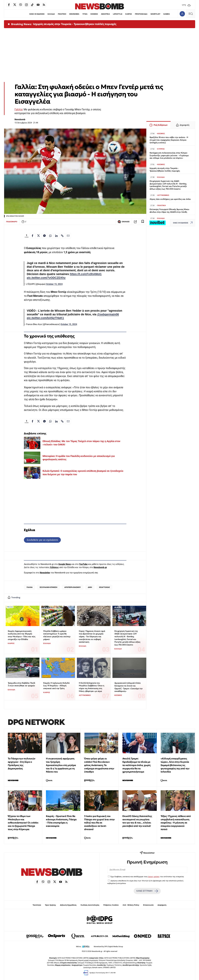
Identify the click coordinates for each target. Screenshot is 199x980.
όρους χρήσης (154, 877)
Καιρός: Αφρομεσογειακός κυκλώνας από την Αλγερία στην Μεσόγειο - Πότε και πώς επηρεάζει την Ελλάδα (22, 635)
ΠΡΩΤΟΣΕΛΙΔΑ (141, 14)
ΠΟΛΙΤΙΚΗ (62, 14)
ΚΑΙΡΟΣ (129, 14)
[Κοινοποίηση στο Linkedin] (56, 236)
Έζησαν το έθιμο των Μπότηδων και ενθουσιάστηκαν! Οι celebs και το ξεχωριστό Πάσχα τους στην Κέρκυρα (23, 823)
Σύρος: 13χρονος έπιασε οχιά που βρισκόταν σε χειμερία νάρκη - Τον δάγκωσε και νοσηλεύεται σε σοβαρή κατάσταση (92, 637)
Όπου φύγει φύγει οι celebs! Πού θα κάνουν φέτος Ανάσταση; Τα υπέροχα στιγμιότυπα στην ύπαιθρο (99, 765)
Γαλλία (19, 110)
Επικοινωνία (148, 905)
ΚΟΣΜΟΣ (94, 14)
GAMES (167, 14)
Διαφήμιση (162, 905)
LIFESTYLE (118, 14)
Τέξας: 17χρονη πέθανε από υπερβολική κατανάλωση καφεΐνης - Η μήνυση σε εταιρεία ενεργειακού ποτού (176, 823)
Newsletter (45, 573)
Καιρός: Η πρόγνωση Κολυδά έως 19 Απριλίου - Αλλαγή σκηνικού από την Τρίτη (56, 686)
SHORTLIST (155, 14)
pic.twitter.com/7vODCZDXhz (46, 278)
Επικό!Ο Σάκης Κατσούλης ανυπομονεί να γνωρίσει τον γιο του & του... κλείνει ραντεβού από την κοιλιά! (137, 821)
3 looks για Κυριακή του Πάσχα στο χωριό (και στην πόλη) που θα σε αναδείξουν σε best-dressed (99, 823)
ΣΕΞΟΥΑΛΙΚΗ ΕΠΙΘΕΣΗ (49, 587)
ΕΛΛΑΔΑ (51, 14)
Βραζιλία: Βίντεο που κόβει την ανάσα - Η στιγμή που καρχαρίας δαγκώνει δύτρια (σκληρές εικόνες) (169, 140)
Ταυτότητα (37, 905)
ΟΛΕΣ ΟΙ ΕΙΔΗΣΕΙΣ (37, 14)
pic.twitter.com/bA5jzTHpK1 (45, 318)
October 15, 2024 (54, 284)
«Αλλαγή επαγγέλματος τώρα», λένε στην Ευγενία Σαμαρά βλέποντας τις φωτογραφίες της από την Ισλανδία (175, 765)
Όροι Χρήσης (50, 905)
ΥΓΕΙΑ (85, 14)
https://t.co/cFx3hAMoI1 (86, 274)
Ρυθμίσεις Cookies (111, 905)
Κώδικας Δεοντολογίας (90, 905)
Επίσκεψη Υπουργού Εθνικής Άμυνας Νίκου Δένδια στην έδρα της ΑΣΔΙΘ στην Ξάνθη (169, 211)
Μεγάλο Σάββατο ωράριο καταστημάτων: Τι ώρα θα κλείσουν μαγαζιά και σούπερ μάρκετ (57, 635)
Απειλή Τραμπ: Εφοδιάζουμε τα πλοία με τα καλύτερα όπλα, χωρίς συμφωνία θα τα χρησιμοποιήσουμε (137, 765)
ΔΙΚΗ (90, 587)
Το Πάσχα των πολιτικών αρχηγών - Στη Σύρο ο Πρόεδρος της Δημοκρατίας (22, 763)
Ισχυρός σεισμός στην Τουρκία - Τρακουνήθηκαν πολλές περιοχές (75, 24)
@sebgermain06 (108, 314)
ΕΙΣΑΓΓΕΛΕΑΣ (104, 587)
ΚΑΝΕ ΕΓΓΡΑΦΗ (147, 891)
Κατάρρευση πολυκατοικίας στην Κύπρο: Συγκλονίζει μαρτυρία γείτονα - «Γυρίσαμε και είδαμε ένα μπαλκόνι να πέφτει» (169, 155)
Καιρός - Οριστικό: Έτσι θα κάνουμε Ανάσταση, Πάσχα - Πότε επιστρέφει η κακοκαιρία (61, 821)
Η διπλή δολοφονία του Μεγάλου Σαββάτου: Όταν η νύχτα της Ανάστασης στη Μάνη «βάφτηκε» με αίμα (91, 687)
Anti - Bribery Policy (131, 905)
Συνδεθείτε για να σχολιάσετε (42, 540)
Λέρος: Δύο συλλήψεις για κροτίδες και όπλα (170, 199)
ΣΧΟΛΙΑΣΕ (124, 222)
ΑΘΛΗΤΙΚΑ (105, 14)
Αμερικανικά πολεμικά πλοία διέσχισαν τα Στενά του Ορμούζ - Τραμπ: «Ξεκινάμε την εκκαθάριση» (128, 687)
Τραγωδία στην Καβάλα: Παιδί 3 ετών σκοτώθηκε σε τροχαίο (22, 684)
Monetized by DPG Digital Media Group (108, 947)
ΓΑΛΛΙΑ (30, 587)
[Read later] (143, 222)
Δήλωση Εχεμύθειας (68, 905)
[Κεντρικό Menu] (191, 14)
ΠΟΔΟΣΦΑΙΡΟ (12, 222)
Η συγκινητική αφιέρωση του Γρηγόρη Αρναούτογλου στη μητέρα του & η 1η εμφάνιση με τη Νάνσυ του (61, 765)
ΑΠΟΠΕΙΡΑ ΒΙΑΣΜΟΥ (73, 587)
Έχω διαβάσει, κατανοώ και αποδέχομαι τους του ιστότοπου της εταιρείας (147, 877)
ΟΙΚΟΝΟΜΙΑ (74, 14)
